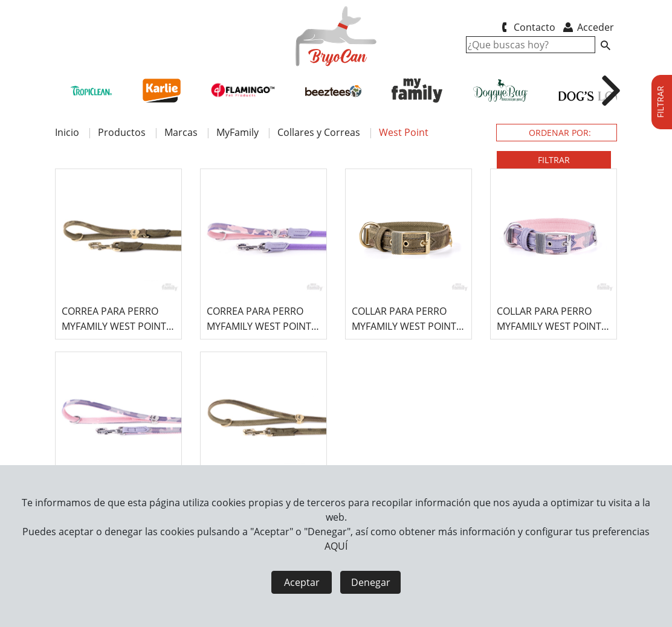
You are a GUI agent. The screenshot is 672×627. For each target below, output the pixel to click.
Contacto (526, 27)
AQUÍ (336, 546)
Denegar (371, 582)
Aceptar (302, 582)
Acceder (588, 27)
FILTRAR (554, 160)
